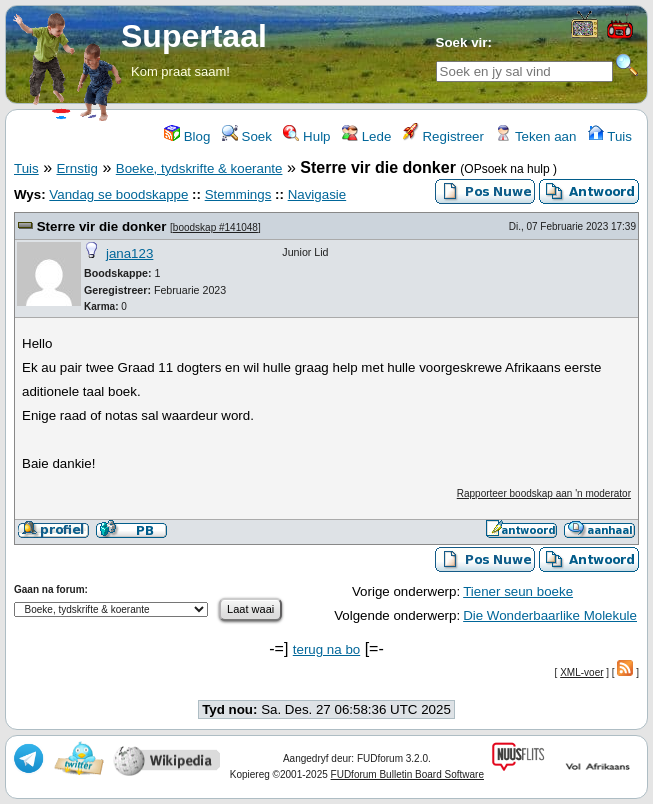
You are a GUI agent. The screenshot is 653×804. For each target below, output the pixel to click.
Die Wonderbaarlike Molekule (550, 615)
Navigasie (317, 194)
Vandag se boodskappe (118, 194)
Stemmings (238, 194)
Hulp (306, 136)
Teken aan (535, 136)
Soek (247, 136)
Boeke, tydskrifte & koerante (199, 168)
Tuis (610, 136)
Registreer (443, 136)
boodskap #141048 (215, 227)
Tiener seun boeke (518, 591)
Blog (187, 136)
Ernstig (76, 168)
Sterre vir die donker (103, 226)
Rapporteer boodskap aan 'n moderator (544, 493)
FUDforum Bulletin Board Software (407, 774)
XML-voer (581, 672)
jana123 (129, 253)
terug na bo (326, 649)
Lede (366, 136)
